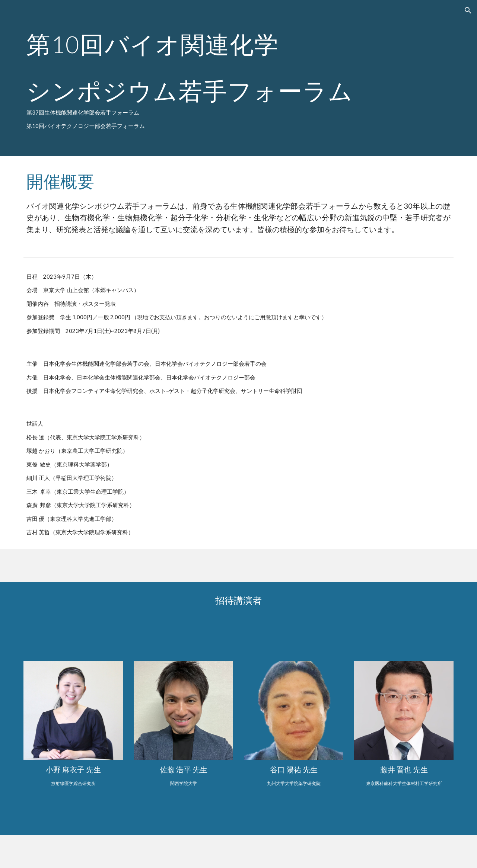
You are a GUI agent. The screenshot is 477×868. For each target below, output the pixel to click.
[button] (468, 10)
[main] (238, 78)
